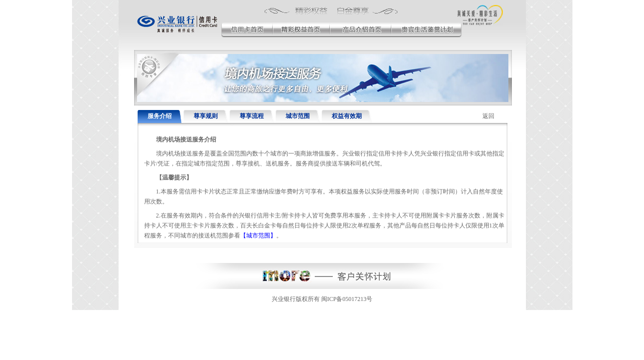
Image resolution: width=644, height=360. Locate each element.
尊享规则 (206, 116)
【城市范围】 (258, 235)
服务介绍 (160, 116)
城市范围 (298, 116)
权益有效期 (347, 116)
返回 (488, 116)
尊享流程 (252, 116)
